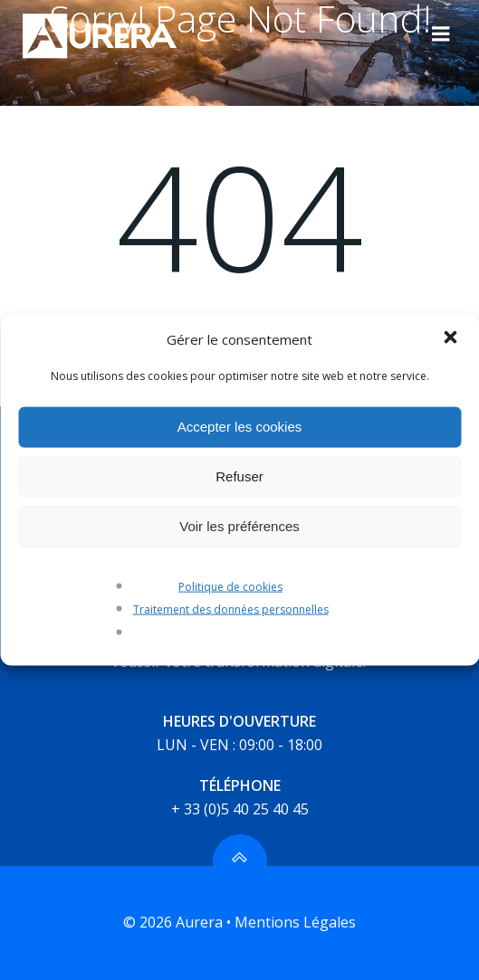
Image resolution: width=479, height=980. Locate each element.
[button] (450, 338)
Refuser (239, 476)
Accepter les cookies (240, 427)
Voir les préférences (239, 526)
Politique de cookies (230, 586)
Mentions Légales (295, 922)
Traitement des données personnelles (231, 609)
